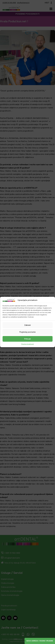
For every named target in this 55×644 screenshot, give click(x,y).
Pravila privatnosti (28, 344)
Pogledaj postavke (28, 332)
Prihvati (28, 339)
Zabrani (28, 325)
